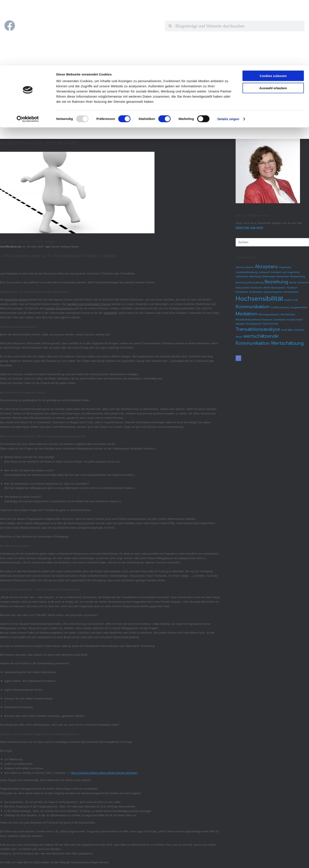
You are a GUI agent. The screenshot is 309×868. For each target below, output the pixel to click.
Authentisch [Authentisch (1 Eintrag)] (242, 276)
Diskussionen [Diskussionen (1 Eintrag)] (243, 288)
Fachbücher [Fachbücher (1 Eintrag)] (242, 292)
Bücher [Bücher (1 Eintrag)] (293, 282)
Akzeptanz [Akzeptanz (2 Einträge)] (266, 266)
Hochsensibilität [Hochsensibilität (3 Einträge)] (260, 299)
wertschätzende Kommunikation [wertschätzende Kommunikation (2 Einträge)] (257, 340)
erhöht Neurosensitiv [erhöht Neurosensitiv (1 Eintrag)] (275, 288)
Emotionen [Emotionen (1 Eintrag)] (256, 288)
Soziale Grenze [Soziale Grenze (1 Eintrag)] (295, 320)
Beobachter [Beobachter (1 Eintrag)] (283, 276)
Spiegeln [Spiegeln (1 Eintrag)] (240, 324)
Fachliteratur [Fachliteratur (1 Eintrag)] (256, 292)
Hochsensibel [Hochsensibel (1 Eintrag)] (291, 292)
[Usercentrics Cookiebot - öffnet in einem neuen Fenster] (28, 54)
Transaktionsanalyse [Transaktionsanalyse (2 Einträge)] (258, 329)
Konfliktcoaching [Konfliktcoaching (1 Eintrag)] (280, 307)
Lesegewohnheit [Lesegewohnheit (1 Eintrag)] (299, 307)
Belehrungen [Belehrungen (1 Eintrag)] (269, 276)
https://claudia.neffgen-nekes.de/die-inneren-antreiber (104, 773)
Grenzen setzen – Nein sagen (28, 242)
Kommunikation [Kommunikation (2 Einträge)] (253, 307)
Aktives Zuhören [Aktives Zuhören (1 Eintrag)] (245, 267)
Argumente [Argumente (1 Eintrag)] (285, 267)
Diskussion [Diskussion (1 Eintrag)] (303, 282)
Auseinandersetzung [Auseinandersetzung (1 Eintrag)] (247, 272)
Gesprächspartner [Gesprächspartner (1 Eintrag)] (273, 292)
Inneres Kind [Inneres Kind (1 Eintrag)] (291, 300)
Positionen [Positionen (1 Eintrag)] (267, 320)
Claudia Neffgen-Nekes (65, 247)
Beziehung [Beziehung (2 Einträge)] (276, 282)
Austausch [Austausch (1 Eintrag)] (264, 272)
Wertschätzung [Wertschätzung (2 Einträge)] (287, 343)
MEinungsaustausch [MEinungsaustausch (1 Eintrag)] (269, 314)
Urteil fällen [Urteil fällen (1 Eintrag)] (287, 330)
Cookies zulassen (273, 10)
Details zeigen (228, 54)
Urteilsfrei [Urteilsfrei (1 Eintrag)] (299, 330)
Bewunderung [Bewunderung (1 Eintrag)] (256, 282)
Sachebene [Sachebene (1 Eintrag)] (280, 320)
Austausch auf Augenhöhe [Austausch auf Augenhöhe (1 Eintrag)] (285, 272)
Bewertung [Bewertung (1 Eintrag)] (242, 282)
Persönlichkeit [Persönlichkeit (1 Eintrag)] (288, 314)
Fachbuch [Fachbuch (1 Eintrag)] (292, 288)
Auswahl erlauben (273, 23)
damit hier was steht (249, 227)
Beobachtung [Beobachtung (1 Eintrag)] (298, 276)
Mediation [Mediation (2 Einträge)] (246, 314)
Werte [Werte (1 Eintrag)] (239, 337)
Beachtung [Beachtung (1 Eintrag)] (255, 276)
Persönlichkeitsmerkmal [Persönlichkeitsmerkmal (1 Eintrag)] (248, 320)
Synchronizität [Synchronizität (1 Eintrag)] (271, 324)
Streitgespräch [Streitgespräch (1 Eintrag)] (254, 324)
